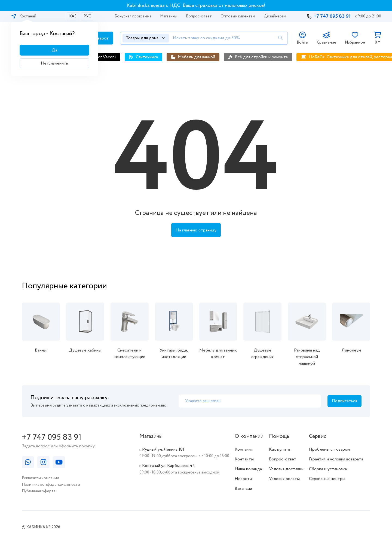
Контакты (244, 459)
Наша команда (248, 469)
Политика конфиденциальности (51, 485)
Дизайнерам (275, 16)
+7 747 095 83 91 (332, 16)
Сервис (318, 436)
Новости (243, 479)
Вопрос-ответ (199, 16)
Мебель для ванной (196, 57)
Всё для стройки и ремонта (261, 57)
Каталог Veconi (101, 57)
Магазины (169, 16)
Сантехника (147, 57)
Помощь (279, 436)
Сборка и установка (328, 469)
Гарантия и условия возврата (336, 459)
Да (54, 50)
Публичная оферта (39, 491)
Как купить (280, 449)
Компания (244, 449)
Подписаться (344, 401)
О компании (249, 436)
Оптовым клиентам (238, 16)
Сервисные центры (327, 479)
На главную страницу (196, 230)
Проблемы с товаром (329, 449)
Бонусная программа (133, 16)
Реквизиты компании (40, 478)
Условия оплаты (284, 479)
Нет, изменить (54, 63)
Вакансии (243, 489)
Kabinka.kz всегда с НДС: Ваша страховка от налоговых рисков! (196, 5)
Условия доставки (286, 469)
